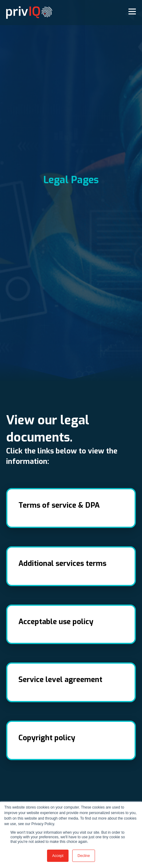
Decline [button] (84, 856)
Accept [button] (58, 856)
